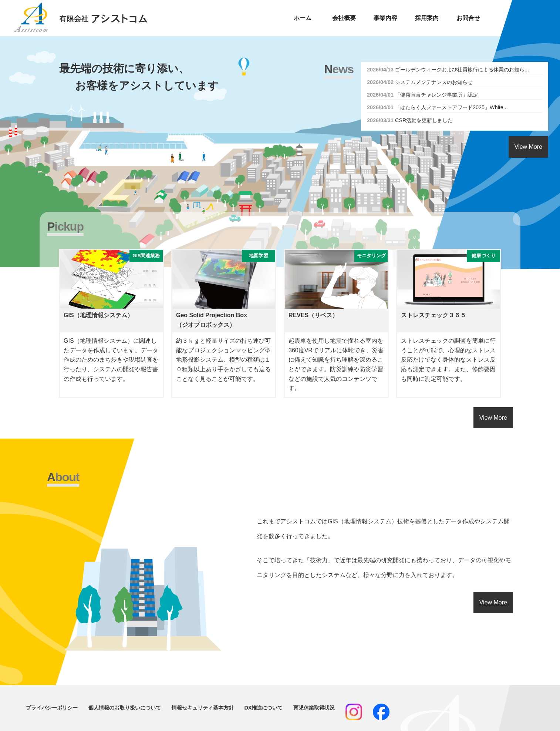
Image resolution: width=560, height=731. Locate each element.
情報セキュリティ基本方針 (203, 708)
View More (528, 147)
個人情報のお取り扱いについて (125, 708)
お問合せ (468, 18)
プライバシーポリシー (52, 708)
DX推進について (263, 708)
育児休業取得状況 (314, 708)
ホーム (303, 18)
